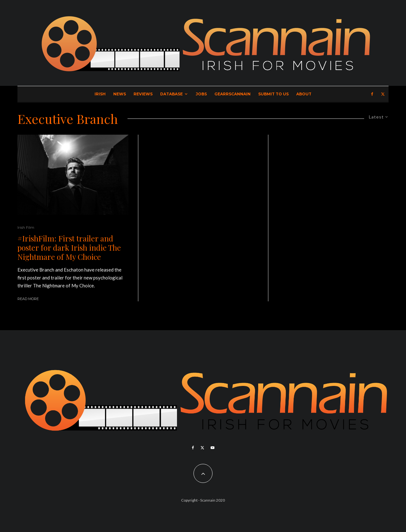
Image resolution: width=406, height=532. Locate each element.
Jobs (201, 94)
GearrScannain (232, 94)
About (304, 94)
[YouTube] (213, 448)
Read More (28, 299)
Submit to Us (273, 94)
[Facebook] (372, 94)
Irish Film (26, 227)
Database (171, 94)
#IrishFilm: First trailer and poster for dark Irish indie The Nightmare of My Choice (69, 247)
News (120, 94)
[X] (383, 94)
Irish (100, 94)
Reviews (143, 94)
